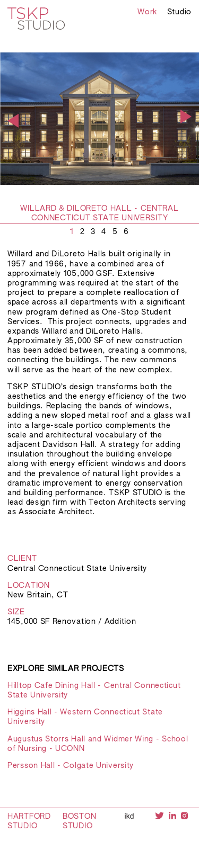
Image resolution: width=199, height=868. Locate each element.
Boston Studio (79, 821)
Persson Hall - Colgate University (71, 766)
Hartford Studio (29, 821)
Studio (179, 12)
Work (147, 12)
